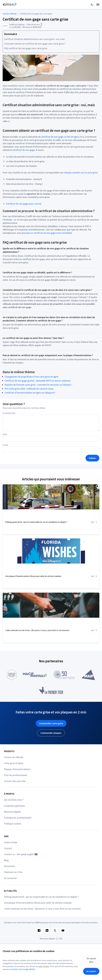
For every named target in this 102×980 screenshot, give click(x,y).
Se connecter (10, 878)
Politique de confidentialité (18, 818)
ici (15, 220)
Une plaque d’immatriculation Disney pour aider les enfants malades (38, 903)
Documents (10, 866)
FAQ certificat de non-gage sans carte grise (26, 48)
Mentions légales (12, 812)
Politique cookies (13, 824)
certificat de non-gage (24, 150)
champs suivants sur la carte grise (81, 173)
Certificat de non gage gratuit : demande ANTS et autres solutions (38, 381)
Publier (92, 458)
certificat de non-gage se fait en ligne (60, 137)
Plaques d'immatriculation (17, 769)
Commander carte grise (51, 723)
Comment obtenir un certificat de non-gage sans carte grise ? (35, 44)
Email (5, 445)
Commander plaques (51, 733)
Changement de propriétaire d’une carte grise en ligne (31, 377)
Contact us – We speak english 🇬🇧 (21, 854)
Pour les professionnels (16, 775)
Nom (5, 434)
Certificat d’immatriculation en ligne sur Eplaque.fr (30, 393)
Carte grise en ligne (14, 763)
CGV (60, 939)
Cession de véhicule (14, 757)
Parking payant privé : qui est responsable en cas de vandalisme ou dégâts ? (41, 897)
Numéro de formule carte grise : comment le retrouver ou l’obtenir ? (38, 385)
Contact (8, 848)
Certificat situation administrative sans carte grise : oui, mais (34, 39)
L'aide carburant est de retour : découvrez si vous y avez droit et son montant (42, 909)
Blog (6, 860)
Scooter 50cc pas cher (15, 781)
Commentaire (9, 413)
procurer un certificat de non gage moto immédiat (47, 233)
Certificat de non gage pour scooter (24, 204)
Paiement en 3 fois (13, 872)
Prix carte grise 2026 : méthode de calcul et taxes (29, 389)
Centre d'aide (11, 842)
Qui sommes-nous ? (14, 800)
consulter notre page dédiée (22, 969)
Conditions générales (14, 806)
